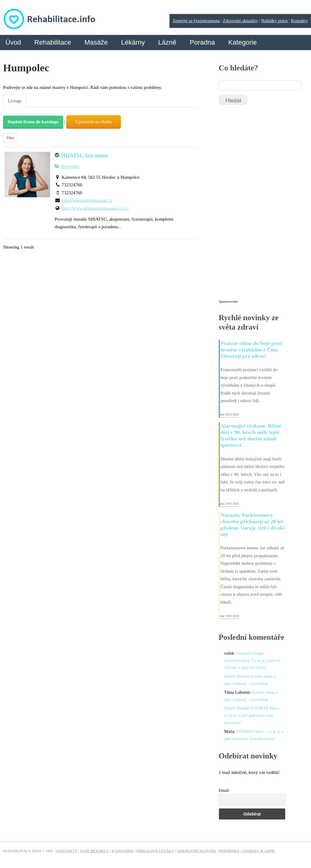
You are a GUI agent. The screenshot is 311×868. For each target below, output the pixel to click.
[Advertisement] (264, 205)
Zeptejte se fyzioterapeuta (196, 21)
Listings (15, 101)
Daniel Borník (236, 676)
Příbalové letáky (155, 851)
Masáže (96, 42)
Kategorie (242, 42)
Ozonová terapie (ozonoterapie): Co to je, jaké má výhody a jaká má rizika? (252, 661)
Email (224, 790)
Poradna (202, 42)
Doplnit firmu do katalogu (33, 122)
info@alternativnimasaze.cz (87, 200)
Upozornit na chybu (93, 122)
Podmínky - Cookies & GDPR (247, 851)
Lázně (167, 42)
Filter (10, 138)
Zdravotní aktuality (240, 21)
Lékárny (133, 42)
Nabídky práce (275, 21)
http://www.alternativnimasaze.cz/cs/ (95, 208)
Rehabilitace (53, 42)
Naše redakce (94, 851)
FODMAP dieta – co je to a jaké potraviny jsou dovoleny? (252, 715)
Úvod (13, 42)
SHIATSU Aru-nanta (84, 155)
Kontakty (299, 21)
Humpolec (67, 166)
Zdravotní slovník (197, 851)
